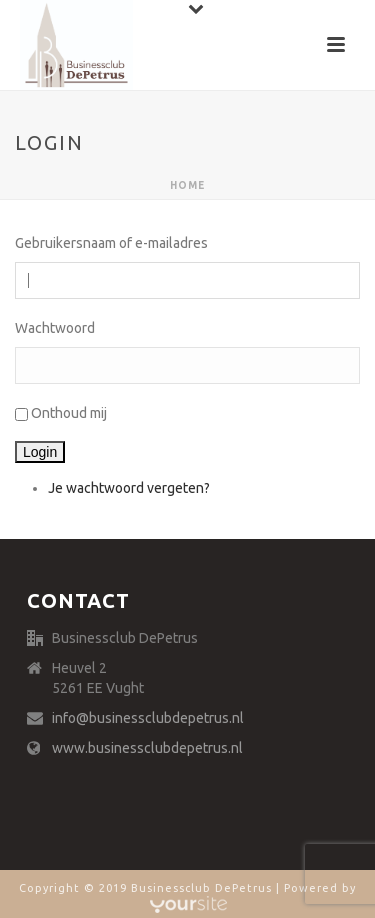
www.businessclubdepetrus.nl (147, 748)
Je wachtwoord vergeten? (129, 488)
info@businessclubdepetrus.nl (148, 718)
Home (187, 185)
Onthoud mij (69, 413)
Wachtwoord (55, 328)
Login (40, 452)
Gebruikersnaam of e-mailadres (111, 243)
